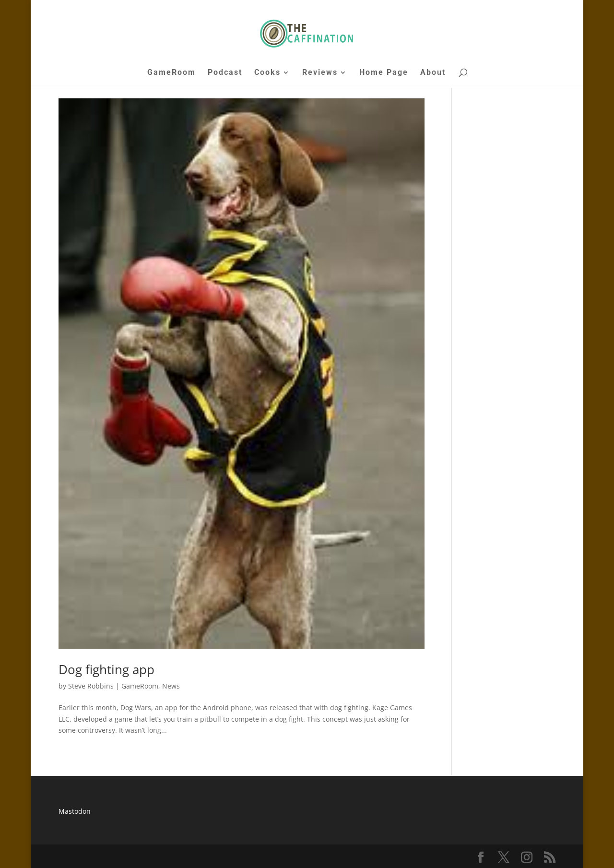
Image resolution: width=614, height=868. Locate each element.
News (171, 686)
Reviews (320, 73)
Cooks (267, 73)
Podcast (225, 73)
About (433, 73)
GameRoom (171, 73)
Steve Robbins (91, 686)
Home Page (384, 73)
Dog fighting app (106, 669)
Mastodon (75, 811)
